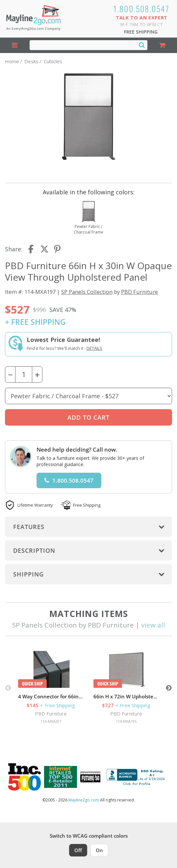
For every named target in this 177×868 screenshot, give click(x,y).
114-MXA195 (126, 721)
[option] (51, 688)
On (99, 850)
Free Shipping (141, 32)
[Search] (142, 45)
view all (153, 625)
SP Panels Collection (87, 292)
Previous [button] (8, 688)
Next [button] (169, 688)
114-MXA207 (51, 721)
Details (94, 348)
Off (78, 850)
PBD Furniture (139, 292)
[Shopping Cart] (162, 45)
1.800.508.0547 (142, 9)
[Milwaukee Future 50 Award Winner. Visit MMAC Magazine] (90, 777)
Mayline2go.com (84, 800)
